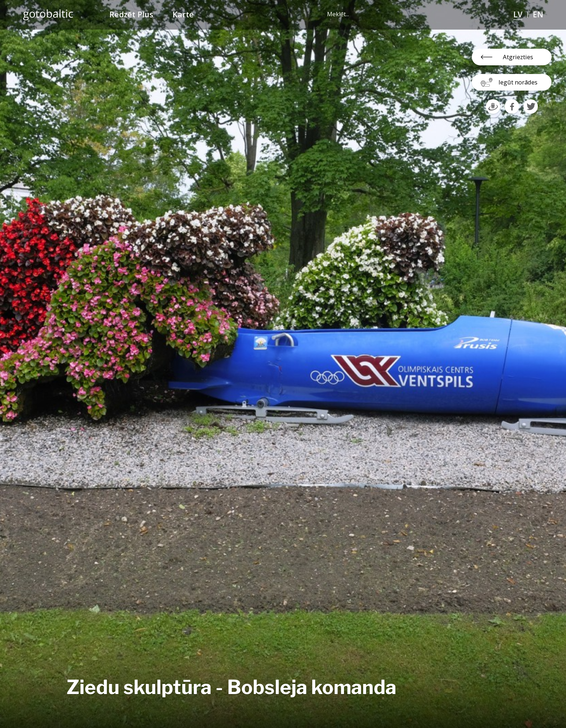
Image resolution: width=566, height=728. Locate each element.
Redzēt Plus (131, 14)
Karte (183, 14)
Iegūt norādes (518, 82)
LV (518, 14)
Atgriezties (518, 57)
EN (538, 14)
